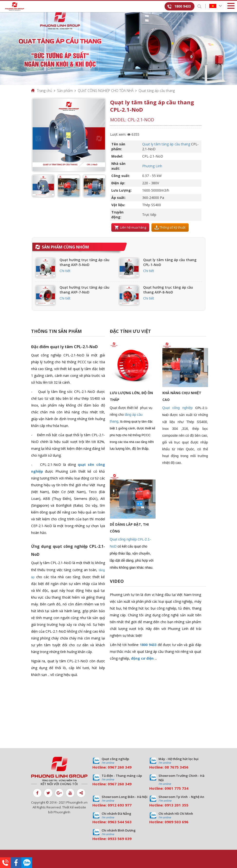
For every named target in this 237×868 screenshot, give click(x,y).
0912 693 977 (120, 805)
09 (167, 788)
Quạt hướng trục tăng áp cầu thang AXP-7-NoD (84, 290)
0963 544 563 (120, 822)
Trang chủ (44, 91)
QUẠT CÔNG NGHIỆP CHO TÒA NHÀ (106, 91)
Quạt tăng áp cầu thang (157, 91)
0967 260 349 (120, 767)
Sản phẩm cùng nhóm (65, 247)
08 (167, 767)
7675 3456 (179, 767)
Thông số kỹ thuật (170, 228)
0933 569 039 (120, 839)
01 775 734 (179, 788)
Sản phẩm (65, 91)
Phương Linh (152, 166)
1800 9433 (183, 6)
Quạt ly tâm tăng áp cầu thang (166, 144)
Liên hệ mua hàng (130, 228)
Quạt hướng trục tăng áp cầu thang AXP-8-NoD (168, 290)
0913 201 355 (176, 805)
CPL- (141, 539)
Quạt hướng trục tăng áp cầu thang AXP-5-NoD (84, 262)
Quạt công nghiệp (178, 408)
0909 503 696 (176, 822)
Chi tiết (65, 271)
